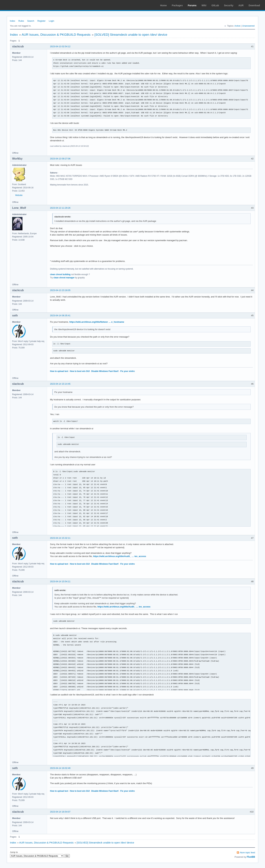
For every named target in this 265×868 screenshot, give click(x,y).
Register (41, 21)
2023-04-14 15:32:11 (60, 538)
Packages (177, 5)
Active (237, 26)
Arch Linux (19, 5)
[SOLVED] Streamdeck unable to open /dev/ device (131, 35)
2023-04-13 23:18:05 (60, 290)
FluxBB (251, 857)
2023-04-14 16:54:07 (60, 812)
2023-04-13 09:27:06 (60, 159)
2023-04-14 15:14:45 (60, 384)
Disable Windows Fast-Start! (105, 371)
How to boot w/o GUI (80, 371)
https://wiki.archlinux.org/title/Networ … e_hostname (97, 322)
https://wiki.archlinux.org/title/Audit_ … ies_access (120, 556)
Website (19, 195)
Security (229, 5)
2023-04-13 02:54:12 (60, 46)
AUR (241, 5)
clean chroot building (60, 274)
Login (52, 21)
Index (13, 21)
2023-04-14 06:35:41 (60, 315)
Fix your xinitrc (128, 371)
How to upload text (59, 371)
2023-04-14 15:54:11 (60, 581)
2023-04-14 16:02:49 (60, 768)
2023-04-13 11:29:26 (60, 208)
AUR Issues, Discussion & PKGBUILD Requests (56, 35)
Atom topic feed (247, 853)
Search (31, 21)
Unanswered (248, 26)
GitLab (215, 5)
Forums (192, 5)
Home (164, 5)
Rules (21, 21)
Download (254, 5)
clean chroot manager (64, 278)
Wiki (204, 5)
